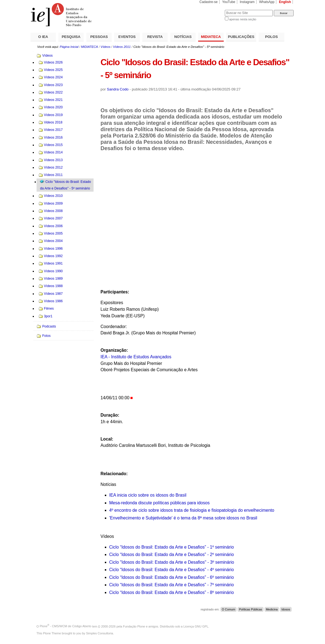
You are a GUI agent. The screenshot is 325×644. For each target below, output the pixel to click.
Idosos (286, 609)
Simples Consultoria (100, 633)
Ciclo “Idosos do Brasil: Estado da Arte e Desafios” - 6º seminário (172, 577)
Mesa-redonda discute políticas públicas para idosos (159, 503)
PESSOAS (99, 37)
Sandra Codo (118, 89)
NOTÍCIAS (183, 37)
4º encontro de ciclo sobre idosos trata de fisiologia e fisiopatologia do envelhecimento (192, 510)
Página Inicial (69, 47)
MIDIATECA (211, 37)
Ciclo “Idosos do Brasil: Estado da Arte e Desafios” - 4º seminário (172, 570)
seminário (224, 562)
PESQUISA (71, 37)
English (285, 2)
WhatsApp (267, 2)
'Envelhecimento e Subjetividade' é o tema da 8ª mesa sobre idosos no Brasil (183, 518)
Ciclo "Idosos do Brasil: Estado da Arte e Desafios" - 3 (161, 562)
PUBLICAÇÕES (241, 37)
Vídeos (106, 47)
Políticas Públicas (250, 609)
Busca (211, 10)
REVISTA (155, 37)
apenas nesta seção (243, 19)
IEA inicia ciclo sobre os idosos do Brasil (148, 495)
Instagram (247, 2)
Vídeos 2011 (122, 47)
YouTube (229, 2)
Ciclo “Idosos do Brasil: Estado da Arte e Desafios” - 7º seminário (172, 585)
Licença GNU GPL (196, 626)
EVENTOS (127, 37)
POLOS (271, 37)
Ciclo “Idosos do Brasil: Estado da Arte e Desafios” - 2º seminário (172, 554)
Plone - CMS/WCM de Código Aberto (65, 626)
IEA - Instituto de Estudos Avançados (136, 357)
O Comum (229, 609)
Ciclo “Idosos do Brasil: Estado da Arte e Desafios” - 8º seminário (172, 592)
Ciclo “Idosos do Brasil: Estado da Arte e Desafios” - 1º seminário (172, 547)
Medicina (272, 609)
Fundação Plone (134, 626)
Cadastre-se (209, 2)
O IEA (43, 37)
